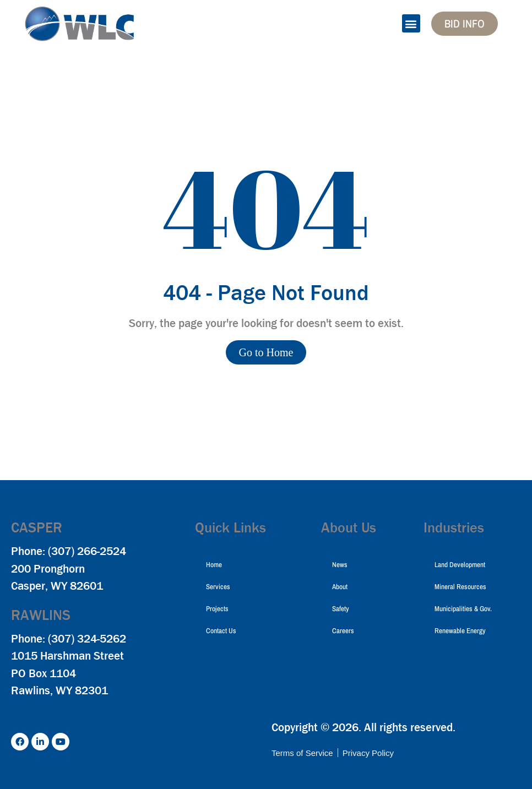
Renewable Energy (460, 631)
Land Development (460, 565)
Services (218, 587)
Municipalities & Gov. (463, 609)
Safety (341, 609)
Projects (217, 609)
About (340, 587)
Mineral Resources (460, 587)
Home (214, 565)
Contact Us (221, 631)
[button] (411, 23)
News (340, 565)
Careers (343, 631)
